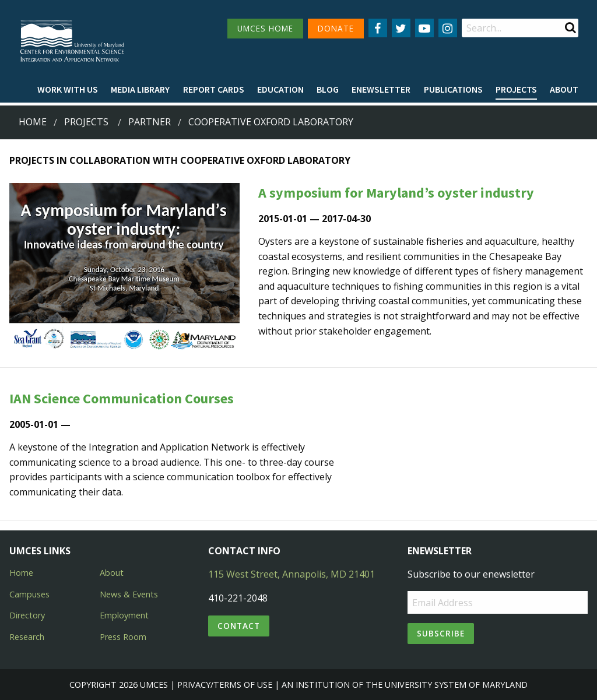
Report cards (214, 89)
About (564, 89)
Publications (453, 89)
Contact (239, 626)
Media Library (140, 89)
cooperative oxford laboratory (271, 122)
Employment (124, 615)
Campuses (29, 594)
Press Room (123, 637)
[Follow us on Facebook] (378, 28)
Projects (516, 89)
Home (33, 122)
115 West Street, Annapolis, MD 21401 (292, 574)
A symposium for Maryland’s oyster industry (396, 193)
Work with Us (68, 89)
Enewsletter (381, 89)
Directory (27, 615)
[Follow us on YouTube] (424, 28)
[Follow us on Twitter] (401, 28)
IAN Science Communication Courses (122, 398)
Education (280, 89)
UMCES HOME (265, 28)
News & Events (129, 594)
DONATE (336, 28)
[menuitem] (68, 90)
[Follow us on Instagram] (448, 28)
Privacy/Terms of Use (225, 685)
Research (27, 637)
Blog (328, 89)
